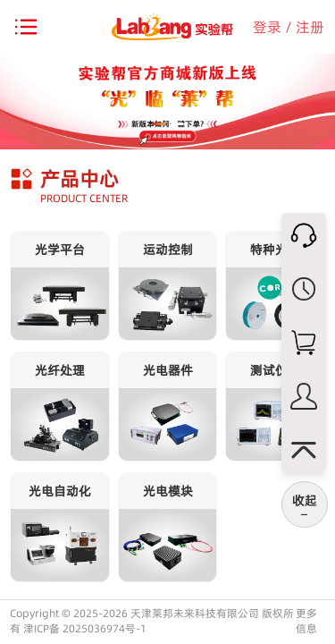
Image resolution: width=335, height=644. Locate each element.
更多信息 (306, 621)
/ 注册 (305, 27)
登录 (267, 27)
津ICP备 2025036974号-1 (85, 628)
